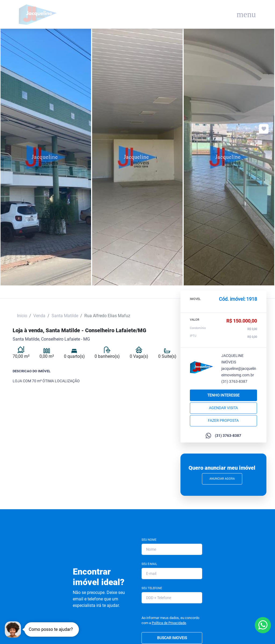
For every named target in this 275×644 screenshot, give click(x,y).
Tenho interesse (223, 395)
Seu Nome (149, 540)
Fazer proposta (223, 420)
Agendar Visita (223, 408)
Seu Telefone (152, 588)
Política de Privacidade (169, 623)
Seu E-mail (149, 564)
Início (22, 316)
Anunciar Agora (222, 479)
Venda (39, 316)
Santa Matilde (65, 316)
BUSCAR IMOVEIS (172, 638)
